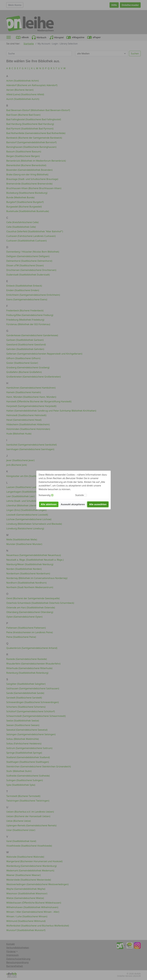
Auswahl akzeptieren (73, 504)
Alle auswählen (98, 504)
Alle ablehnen (49, 504)
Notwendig (45, 495)
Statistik (80, 495)
